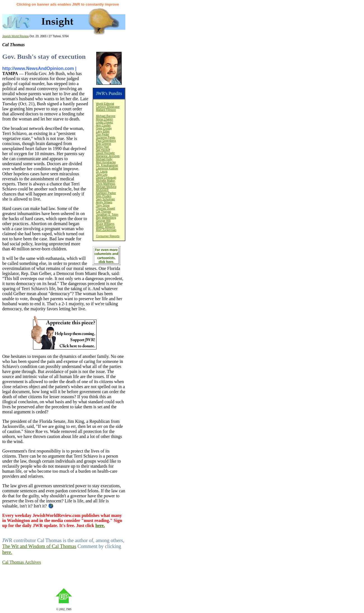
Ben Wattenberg (106, 218)
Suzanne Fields (106, 138)
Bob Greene (104, 144)
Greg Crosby (104, 128)
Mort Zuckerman (106, 230)
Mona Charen (104, 119)
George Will (103, 221)
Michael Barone (106, 116)
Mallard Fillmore (106, 110)
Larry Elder (103, 131)
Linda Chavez (104, 122)
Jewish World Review (16, 36)
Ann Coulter (103, 125)
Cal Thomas (104, 212)
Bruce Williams (105, 224)
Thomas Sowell (105, 208)
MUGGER (102, 190)
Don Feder (103, 135)
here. (100, 525)
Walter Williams (106, 227)
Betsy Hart (103, 147)
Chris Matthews (106, 184)
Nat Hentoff (103, 150)
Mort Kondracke (106, 162)
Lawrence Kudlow (107, 168)
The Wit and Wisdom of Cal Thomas (39, 546)
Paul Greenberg (106, 141)
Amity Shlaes (104, 202)
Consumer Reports (108, 236)
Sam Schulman (105, 199)
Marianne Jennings (108, 156)
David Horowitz (105, 153)
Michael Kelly (104, 159)
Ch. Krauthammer (107, 165)
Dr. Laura (102, 172)
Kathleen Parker (106, 193)
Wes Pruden (104, 196)
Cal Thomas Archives (22, 562)
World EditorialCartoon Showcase (108, 105)
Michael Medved (106, 187)
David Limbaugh (106, 178)
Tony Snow (103, 205)
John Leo (102, 175)
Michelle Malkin (105, 181)
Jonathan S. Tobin (107, 215)
